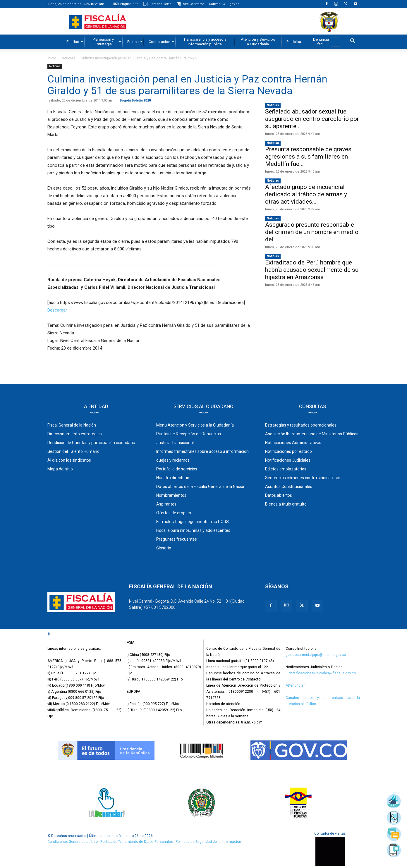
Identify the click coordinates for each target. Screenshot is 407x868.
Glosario (164, 548)
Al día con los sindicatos (69, 460)
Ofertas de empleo (174, 513)
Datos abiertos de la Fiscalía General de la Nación (201, 487)
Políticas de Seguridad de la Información (208, 842)
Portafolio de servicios (177, 469)
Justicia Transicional (175, 443)
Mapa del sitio (60, 469)
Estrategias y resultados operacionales (301, 425)
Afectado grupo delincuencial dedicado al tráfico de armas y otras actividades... (306, 194)
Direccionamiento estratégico (75, 434)
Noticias (68, 58)
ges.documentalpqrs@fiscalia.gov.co (316, 655)
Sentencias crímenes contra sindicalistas (303, 478)
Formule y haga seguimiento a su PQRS (193, 522)
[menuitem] (73, 42)
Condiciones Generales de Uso (73, 842)
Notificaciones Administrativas (293, 443)
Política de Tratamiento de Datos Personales (137, 842)
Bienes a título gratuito (286, 504)
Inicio (52, 58)
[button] (353, 42)
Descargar (57, 310)
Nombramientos (171, 495)
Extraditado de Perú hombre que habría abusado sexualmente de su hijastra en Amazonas (312, 270)
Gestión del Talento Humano (73, 451)
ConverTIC (217, 4)
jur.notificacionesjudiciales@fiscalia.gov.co (321, 673)
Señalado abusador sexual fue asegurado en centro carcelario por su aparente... (312, 119)
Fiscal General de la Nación (72, 425)
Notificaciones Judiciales (288, 460)
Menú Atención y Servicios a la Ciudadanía (195, 425)
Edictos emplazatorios (286, 469)
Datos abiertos (279, 495)
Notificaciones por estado (288, 451)
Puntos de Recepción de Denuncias (189, 434)
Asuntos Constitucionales (289, 487)
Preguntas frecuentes (177, 539)
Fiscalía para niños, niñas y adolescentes (193, 530)
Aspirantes (166, 504)
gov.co (235, 4)
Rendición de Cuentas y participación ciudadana (91, 443)
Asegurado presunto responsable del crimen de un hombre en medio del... (312, 232)
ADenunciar (295, 685)
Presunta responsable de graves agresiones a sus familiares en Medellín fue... (308, 157)
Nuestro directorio (173, 478)
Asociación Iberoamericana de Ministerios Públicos (312, 434)
